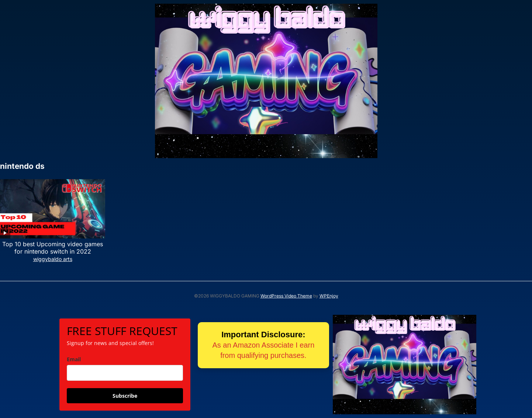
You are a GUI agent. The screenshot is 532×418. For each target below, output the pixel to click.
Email (74, 359)
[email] (125, 373)
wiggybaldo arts (53, 259)
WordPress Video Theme (286, 296)
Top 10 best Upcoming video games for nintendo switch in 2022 (53, 248)
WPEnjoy (329, 296)
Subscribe (125, 396)
